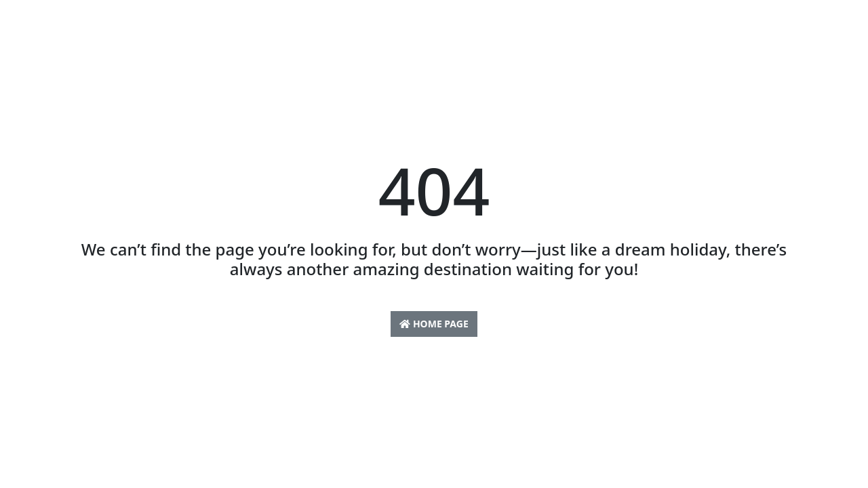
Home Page (434, 324)
